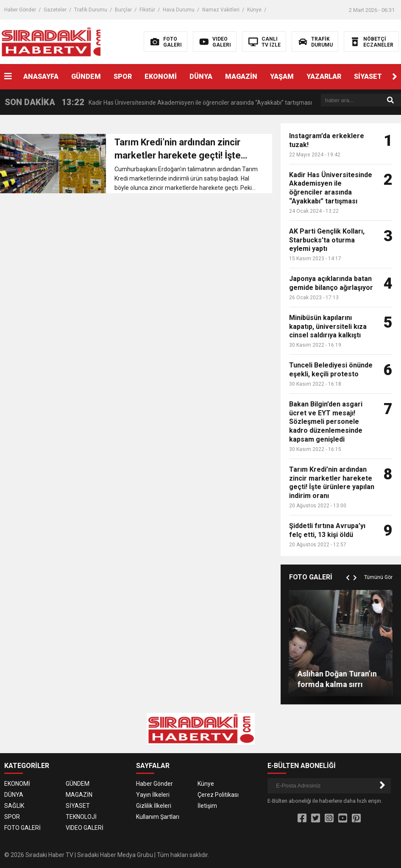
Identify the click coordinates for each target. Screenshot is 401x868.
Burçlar (123, 10)
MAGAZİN (241, 77)
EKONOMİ (161, 77)
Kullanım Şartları (158, 817)
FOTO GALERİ (22, 828)
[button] (395, 77)
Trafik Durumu (91, 10)
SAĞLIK (14, 806)
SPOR (123, 77)
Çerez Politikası (218, 795)
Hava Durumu (179, 10)
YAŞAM (282, 77)
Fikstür (147, 10)
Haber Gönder (20, 10)
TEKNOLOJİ (81, 817)
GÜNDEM (86, 77)
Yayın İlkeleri (153, 795)
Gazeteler (55, 10)
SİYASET (368, 77)
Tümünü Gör (378, 577)
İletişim (207, 806)
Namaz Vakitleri (221, 10)
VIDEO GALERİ (85, 828)
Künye (254, 10)
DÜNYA (201, 77)
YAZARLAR (324, 77)
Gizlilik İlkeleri (154, 806)
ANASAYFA (41, 77)
